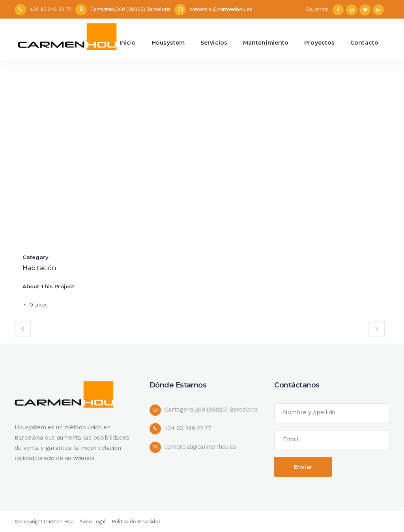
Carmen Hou (59, 522)
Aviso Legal (93, 522)
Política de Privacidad (136, 522)
